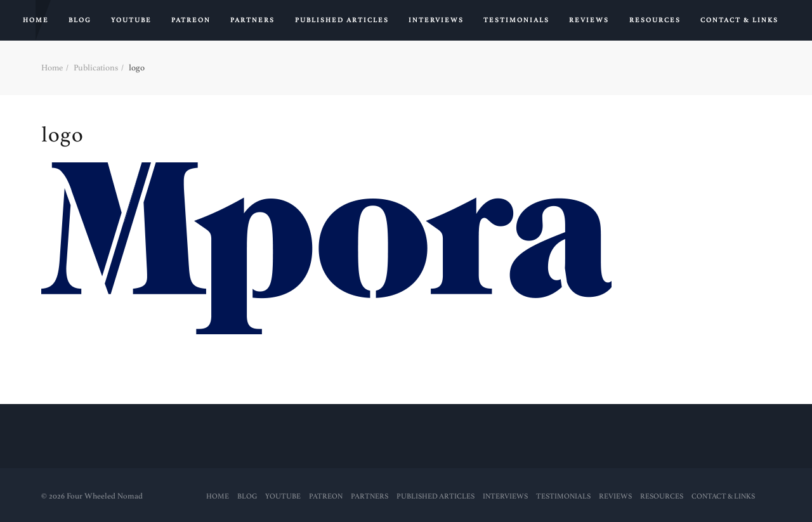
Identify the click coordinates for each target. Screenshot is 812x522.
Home (36, 20)
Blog (80, 20)
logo (62, 135)
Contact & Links (739, 20)
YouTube (131, 20)
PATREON (191, 20)
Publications (96, 68)
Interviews (436, 20)
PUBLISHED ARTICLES (342, 20)
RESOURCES (655, 20)
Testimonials (516, 20)
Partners (252, 20)
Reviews (589, 20)
